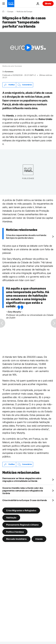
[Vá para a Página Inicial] (11, 4)
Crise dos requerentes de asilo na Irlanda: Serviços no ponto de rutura (26, 236)
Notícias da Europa (24, 12)
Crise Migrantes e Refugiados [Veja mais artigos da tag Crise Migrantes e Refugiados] (21, 510)
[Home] (3, 11)
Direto (48, 3)
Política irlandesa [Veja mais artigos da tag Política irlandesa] (15, 532)
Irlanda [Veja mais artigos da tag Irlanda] (39, 539)
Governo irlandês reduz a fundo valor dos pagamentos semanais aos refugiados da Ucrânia (23, 491)
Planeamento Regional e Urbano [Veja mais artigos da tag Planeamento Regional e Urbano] (22, 525)
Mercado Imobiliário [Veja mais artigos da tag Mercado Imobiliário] (16, 539)
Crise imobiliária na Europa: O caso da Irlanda (25, 500)
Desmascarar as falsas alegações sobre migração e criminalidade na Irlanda (22, 480)
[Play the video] (28, 48)
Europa (10, 12)
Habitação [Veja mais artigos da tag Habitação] (11, 517)
